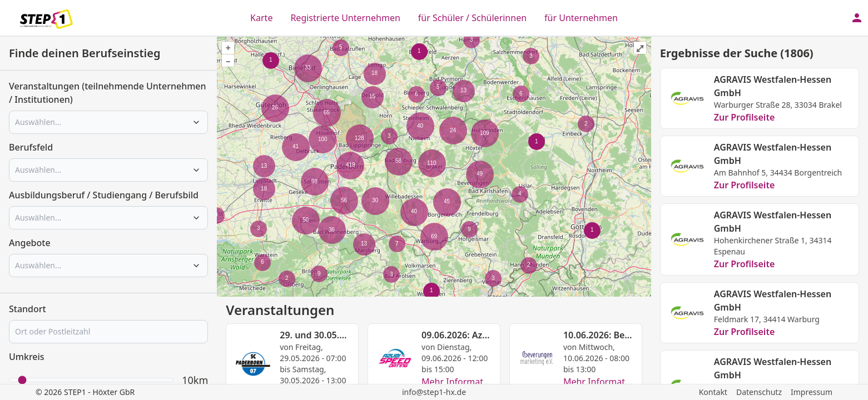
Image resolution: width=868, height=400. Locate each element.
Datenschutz (759, 392)
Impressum (812, 392)
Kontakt (713, 392)
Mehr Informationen (464, 382)
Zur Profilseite (745, 117)
